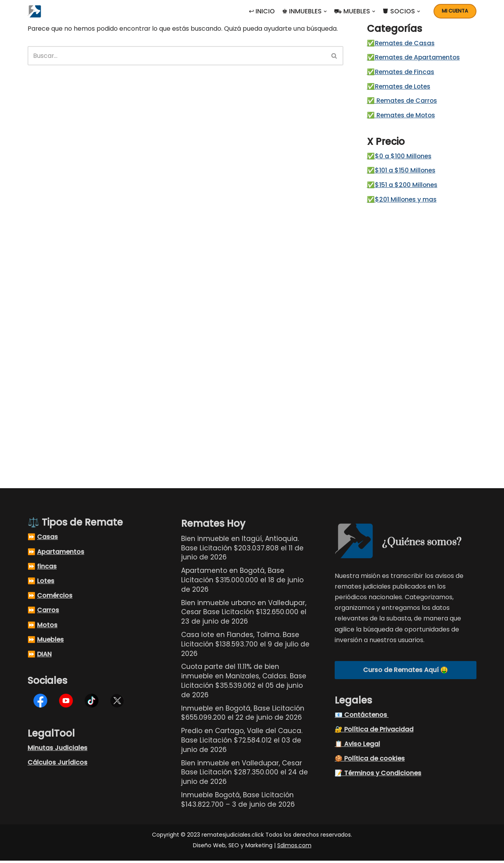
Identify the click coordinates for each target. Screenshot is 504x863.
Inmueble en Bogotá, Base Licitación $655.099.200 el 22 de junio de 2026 (243, 715)
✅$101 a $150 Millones (402, 173)
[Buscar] (177, 56)
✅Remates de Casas (402, 44)
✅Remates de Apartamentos (415, 58)
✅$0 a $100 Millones (400, 158)
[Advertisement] (420, 341)
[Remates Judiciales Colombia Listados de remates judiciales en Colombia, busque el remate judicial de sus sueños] (36, 11)
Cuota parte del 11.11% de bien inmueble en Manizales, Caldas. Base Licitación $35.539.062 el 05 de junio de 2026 (244, 683)
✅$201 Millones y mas (403, 202)
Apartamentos (61, 554)
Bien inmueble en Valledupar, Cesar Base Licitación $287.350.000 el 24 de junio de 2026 (245, 775)
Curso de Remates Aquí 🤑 (406, 672)
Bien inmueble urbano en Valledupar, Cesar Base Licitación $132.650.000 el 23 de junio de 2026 (244, 615)
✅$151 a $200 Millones (403, 187)
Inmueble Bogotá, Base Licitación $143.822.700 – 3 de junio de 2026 (238, 802)
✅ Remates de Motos (403, 117)
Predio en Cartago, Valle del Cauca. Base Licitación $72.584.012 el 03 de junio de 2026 (242, 743)
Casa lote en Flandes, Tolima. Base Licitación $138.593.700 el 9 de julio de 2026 (245, 646)
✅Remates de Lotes (400, 88)
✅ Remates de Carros (404, 102)
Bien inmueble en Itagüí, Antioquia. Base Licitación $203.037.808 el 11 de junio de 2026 (242, 550)
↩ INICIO (262, 11)
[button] (325, 11)
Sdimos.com (294, 848)
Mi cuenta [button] (455, 11)
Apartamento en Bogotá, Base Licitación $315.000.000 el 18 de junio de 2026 (242, 582)
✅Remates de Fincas (402, 73)
